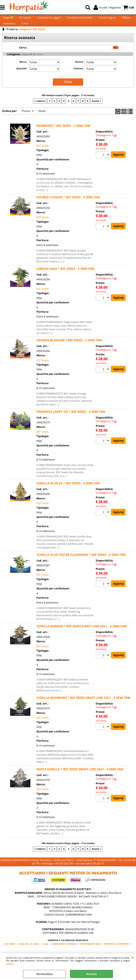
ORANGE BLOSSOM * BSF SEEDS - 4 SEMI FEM (69, 348)
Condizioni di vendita (80, 20)
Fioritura (79, 77)
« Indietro (40, 109)
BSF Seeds (38, 63)
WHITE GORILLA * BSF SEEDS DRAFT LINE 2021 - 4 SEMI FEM (80, 777)
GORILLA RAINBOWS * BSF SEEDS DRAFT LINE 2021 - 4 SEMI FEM (83, 706)
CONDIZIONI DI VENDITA (64, 952)
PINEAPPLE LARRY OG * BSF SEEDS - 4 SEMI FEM (71, 420)
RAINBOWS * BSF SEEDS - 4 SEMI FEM (63, 134)
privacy (10, 963)
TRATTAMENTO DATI (90, 952)
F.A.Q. (46, 952)
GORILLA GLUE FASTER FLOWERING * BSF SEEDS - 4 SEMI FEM (81, 563)
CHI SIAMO (10, 952)
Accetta (92, 974)
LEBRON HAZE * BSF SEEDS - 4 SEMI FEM (65, 277)
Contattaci (9, 30)
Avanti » (96, 109)
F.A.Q (25, 30)
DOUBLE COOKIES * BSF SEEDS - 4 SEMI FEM (68, 205)
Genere (79, 70)
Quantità (21, 77)
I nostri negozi (107, 20)
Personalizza (45, 974)
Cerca (23, 56)
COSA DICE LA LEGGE (29, 952)
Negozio (8, 20)
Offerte (126, 20)
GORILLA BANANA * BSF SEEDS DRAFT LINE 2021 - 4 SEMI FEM (81, 634)
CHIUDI (133, 957)
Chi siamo (25, 20)
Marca (23, 70)
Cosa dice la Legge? (49, 20)
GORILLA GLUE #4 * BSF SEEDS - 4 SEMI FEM (68, 491)
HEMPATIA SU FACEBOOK (116, 952)
